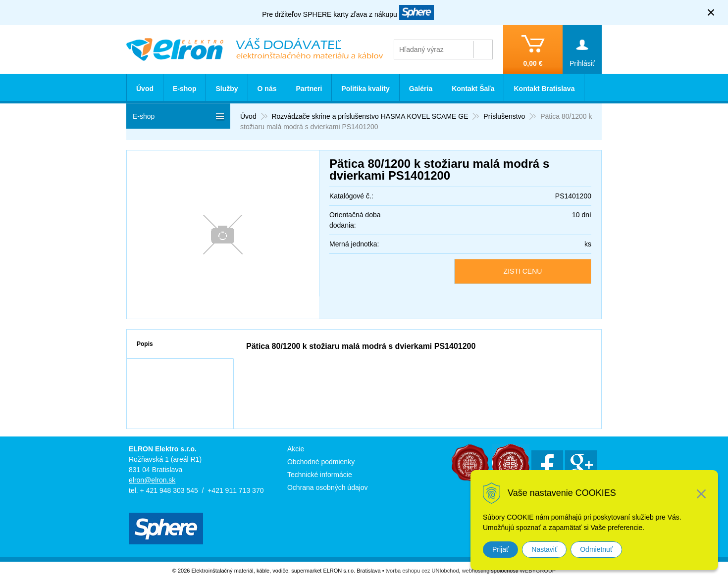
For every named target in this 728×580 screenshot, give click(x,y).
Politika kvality (365, 89)
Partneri (309, 89)
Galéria (421, 89)
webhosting (476, 571)
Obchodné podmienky (321, 462)
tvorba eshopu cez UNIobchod (422, 571)
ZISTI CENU (523, 271)
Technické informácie (320, 475)
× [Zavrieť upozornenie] (711, 12)
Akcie (296, 449)
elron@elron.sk (152, 480)
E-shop (184, 89)
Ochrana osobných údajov (328, 487)
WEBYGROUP (538, 571)
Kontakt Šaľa (473, 89)
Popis (145, 344)
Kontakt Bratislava (544, 89)
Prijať (500, 549)
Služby (227, 89)
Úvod (145, 89)
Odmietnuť (596, 549)
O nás (267, 89)
